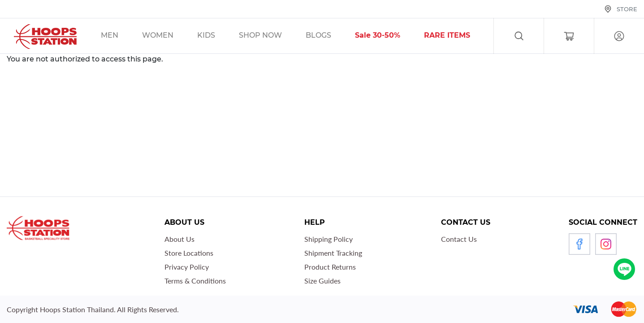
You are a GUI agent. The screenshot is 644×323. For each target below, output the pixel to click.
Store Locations (189, 253)
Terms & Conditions (195, 281)
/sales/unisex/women (169, 36)
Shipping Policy (328, 239)
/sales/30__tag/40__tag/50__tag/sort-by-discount (389, 36)
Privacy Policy (187, 267)
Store (627, 9)
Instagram (606, 244)
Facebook (579, 244)
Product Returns (330, 267)
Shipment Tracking (333, 253)
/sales (272, 36)
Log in (619, 36)
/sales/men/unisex (121, 36)
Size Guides (322, 281)
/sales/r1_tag (458, 36)
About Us (179, 239)
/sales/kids (218, 36)
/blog (330, 36)
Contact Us (459, 239)
